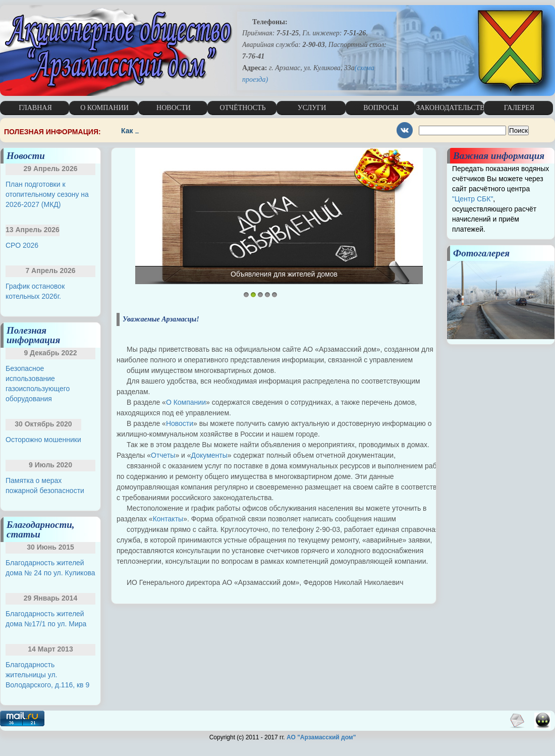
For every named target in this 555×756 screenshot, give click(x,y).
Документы (209, 455)
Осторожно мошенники (43, 440)
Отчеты (163, 455)
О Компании (186, 402)
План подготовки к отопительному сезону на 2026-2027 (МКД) (47, 194)
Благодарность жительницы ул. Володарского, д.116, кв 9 (47, 675)
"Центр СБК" (473, 199)
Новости (180, 423)
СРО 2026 (22, 245)
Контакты (168, 519)
